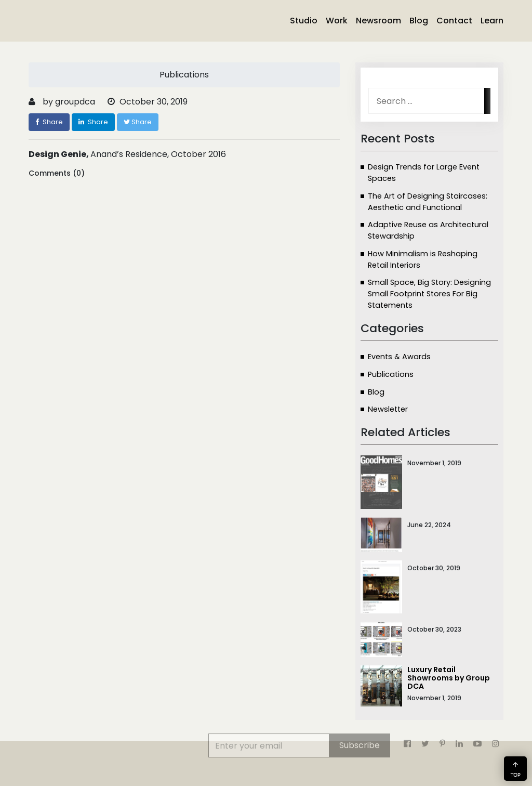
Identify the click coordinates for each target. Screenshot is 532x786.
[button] (515, 769)
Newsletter (388, 409)
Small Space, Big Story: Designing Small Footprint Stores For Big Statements (429, 294)
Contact (454, 21)
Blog (419, 21)
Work (337, 21)
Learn (492, 21)
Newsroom (378, 21)
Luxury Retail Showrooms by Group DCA (449, 678)
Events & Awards (399, 357)
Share (49, 122)
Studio (304, 21)
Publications (391, 374)
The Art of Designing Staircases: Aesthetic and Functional (428, 202)
